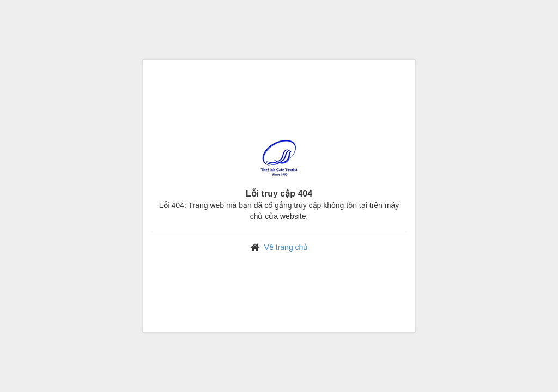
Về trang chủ (286, 247)
